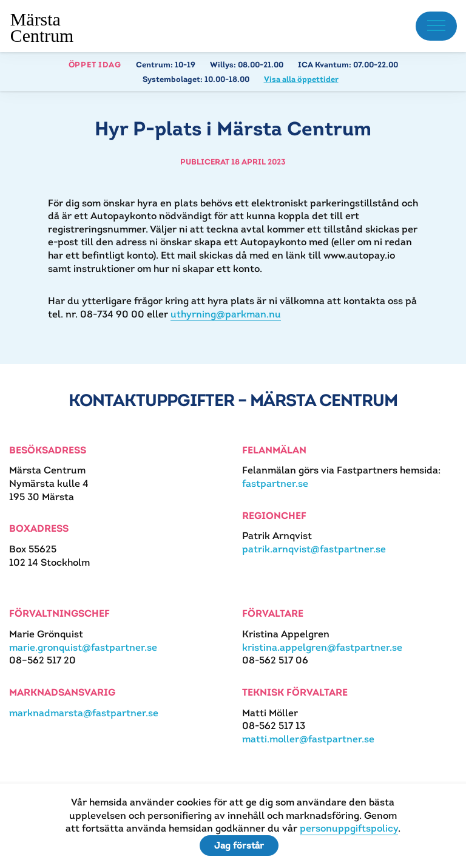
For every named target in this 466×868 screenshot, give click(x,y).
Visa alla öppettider (301, 79)
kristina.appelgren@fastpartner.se (322, 647)
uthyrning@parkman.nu (226, 314)
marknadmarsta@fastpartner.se (84, 713)
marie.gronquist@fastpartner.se (83, 647)
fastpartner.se (275, 483)
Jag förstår (239, 845)
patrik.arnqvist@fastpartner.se (314, 549)
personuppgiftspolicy (349, 828)
